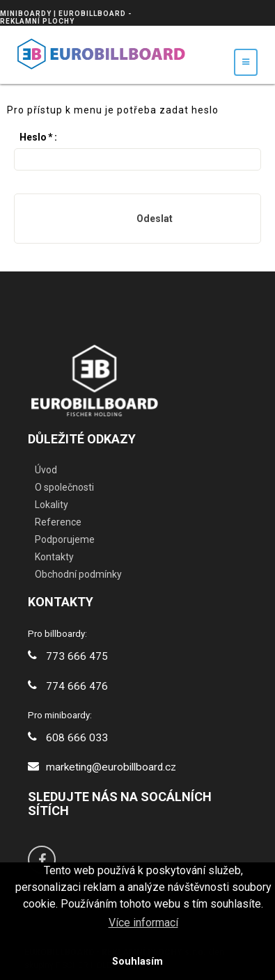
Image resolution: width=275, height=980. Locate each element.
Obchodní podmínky (78, 574)
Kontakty (54, 557)
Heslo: (38, 137)
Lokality (52, 505)
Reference (58, 522)
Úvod (46, 470)
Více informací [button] (143, 923)
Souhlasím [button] (137, 962)
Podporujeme (65, 539)
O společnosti (64, 487)
